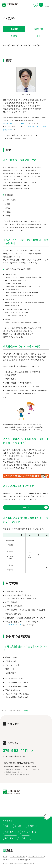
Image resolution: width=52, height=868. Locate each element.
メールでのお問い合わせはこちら (14, 756)
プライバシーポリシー (18, 856)
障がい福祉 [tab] (11, 838)
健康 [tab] (34, 826)
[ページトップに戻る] (47, 817)
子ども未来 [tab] (11, 832)
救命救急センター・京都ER (14, 124)
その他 (38, 36)
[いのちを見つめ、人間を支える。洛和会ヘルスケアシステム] (8, 850)
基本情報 (14, 29)
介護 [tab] (21, 826)
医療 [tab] (8, 826)
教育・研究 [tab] (28, 832)
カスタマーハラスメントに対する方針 (16, 860)
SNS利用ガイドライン (36, 856)
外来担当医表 (38, 29)
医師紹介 (14, 36)
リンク (5, 856)
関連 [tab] (26, 838)
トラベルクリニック (13, 625)
